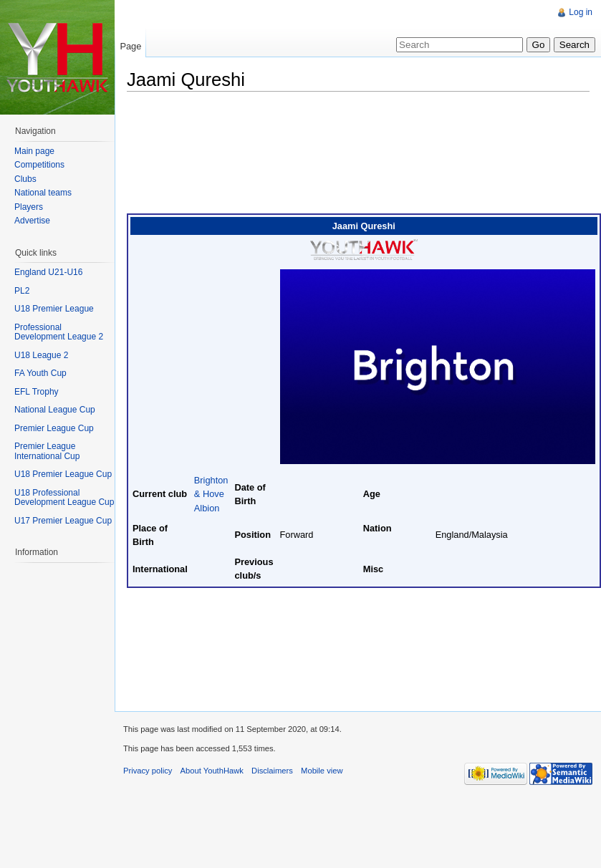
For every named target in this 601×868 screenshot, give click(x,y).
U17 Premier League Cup (63, 521)
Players (29, 207)
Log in (581, 12)
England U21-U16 (48, 272)
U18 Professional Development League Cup (64, 498)
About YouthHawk (212, 771)
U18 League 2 (41, 355)
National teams (43, 193)
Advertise (32, 221)
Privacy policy (148, 771)
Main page (34, 151)
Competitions (39, 165)
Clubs (25, 179)
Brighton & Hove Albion (211, 494)
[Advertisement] (198, 156)
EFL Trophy (37, 392)
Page (130, 46)
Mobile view (322, 771)
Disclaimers (272, 771)
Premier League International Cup (47, 451)
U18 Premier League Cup (63, 474)
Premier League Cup (54, 428)
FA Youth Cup (40, 373)
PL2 (22, 291)
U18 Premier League (54, 309)
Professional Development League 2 (59, 332)
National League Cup (55, 410)
